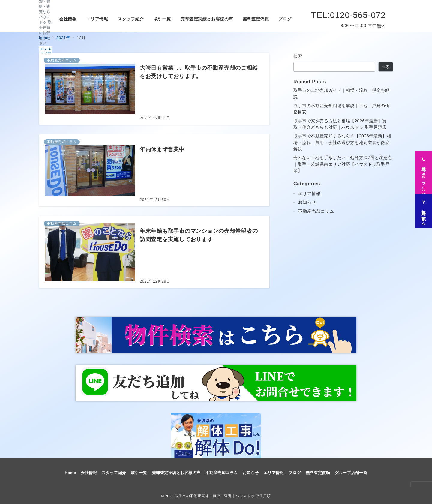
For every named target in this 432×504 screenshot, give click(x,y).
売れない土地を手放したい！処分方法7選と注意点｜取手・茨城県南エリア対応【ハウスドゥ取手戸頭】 (343, 164)
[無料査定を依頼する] (424, 209)
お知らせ (307, 202)
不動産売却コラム (316, 211)
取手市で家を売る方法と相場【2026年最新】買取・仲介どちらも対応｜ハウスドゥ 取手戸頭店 (340, 124)
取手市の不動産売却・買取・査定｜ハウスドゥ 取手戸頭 (223, 496)
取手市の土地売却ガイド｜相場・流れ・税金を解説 (342, 93)
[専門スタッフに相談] (424, 171)
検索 (298, 56)
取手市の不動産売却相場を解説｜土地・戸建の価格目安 (342, 109)
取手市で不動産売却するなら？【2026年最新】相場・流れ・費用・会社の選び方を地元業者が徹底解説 (342, 142)
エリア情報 (309, 193)
